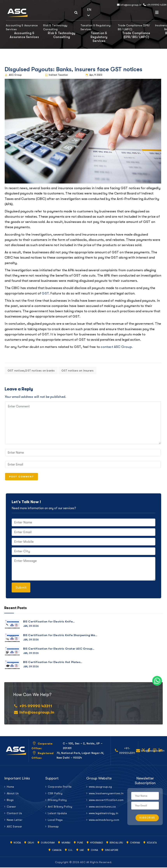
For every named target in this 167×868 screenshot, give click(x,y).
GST (45, 293)
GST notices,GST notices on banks (31, 371)
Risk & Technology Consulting (55, 27)
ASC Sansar (14, 827)
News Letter (15, 820)
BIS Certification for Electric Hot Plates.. (53, 663)
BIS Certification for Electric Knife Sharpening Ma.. (60, 636)
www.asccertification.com (105, 801)
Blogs (10, 801)
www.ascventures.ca (102, 807)
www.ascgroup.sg (100, 787)
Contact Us (14, 814)
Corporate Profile (60, 787)
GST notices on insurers (78, 371)
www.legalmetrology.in (104, 814)
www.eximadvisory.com (104, 820)
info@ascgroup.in (129, 5)
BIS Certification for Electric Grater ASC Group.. (59, 649)
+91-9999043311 (127, 751)
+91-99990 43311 (155, 5)
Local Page (55, 820)
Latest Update (57, 814)
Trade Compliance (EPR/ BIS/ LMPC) (134, 27)
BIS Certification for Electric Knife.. (49, 622)
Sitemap (53, 827)
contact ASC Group (116, 347)
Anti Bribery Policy (60, 807)
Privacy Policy (57, 801)
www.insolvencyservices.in (105, 794)
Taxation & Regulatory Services (95, 27)
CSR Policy (55, 794)
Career (11, 807)
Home (10, 787)
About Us (13, 794)
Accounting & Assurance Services (22, 27)
